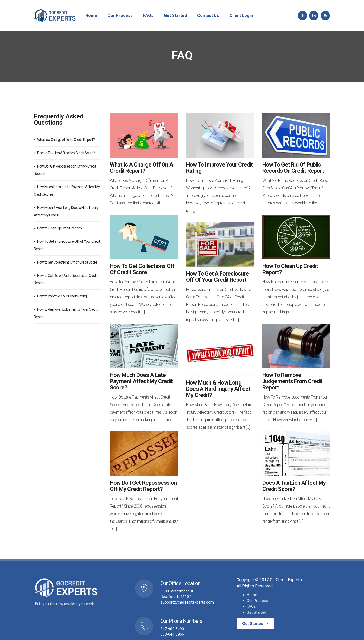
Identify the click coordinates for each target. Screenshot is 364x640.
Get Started (256, 612)
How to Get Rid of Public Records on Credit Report (293, 168)
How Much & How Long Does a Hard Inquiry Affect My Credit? (218, 389)
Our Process (257, 601)
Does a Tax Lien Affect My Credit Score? (66, 153)
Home (252, 595)
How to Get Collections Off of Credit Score (67, 262)
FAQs (251, 606)
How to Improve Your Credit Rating (62, 296)
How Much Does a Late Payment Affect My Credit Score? (141, 381)
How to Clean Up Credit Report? (60, 228)
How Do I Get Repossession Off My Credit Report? (143, 486)
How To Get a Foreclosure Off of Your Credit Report (217, 277)
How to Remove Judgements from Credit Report (292, 381)
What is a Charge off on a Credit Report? (66, 140)
